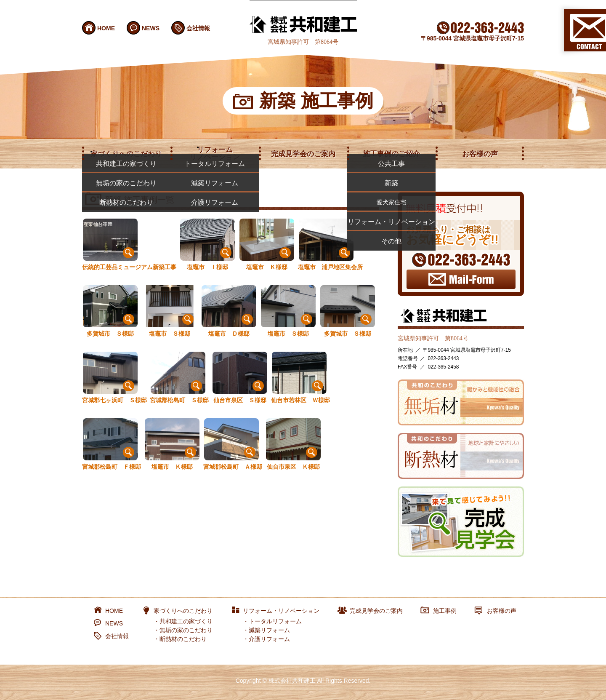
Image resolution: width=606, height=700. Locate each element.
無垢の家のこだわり (186, 630)
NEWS (151, 28)
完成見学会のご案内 (303, 154)
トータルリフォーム (275, 621)
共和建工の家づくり (186, 621)
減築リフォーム (269, 630)
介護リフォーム (269, 639)
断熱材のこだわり (183, 639)
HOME (106, 28)
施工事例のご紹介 (391, 154)
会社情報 (198, 28)
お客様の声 (480, 154)
